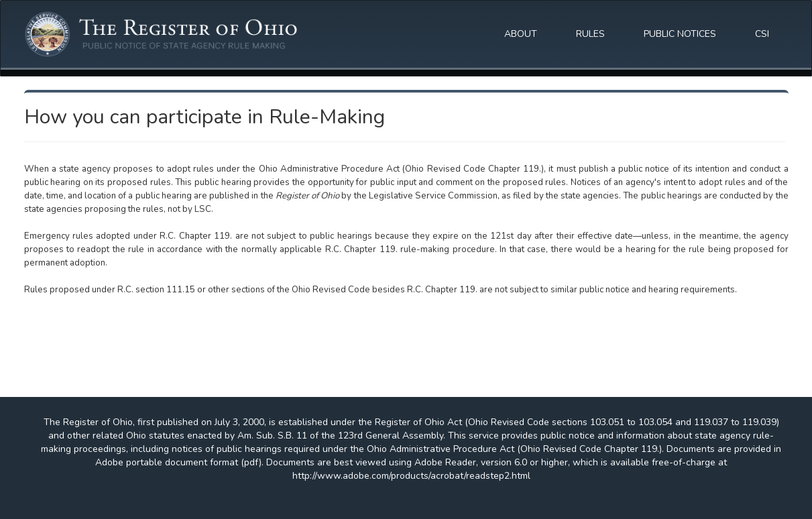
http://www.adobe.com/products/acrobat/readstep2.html (411, 476)
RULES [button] (590, 34)
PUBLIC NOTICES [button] (680, 34)
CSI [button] (762, 34)
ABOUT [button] (521, 34)
